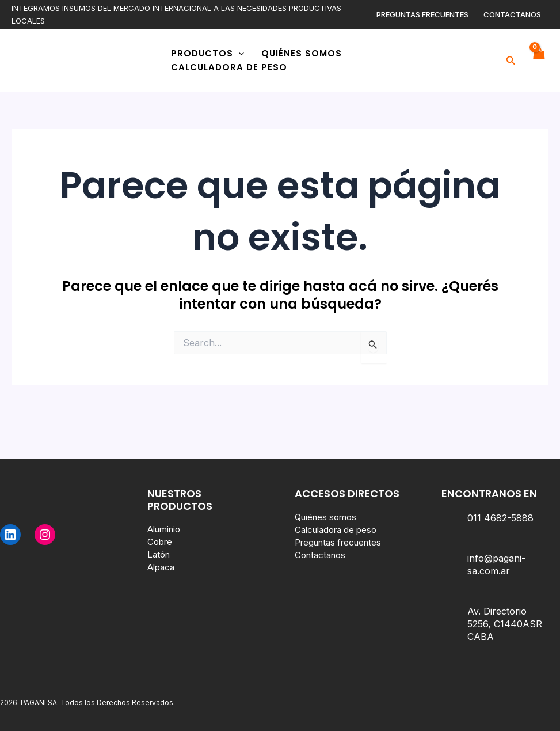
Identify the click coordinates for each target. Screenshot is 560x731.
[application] (239, 54)
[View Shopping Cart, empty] (538, 60)
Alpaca (161, 567)
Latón (159, 554)
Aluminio (164, 529)
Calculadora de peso (229, 67)
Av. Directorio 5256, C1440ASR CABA (505, 624)
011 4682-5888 (500, 518)
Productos (207, 54)
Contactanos (512, 14)
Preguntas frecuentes (422, 14)
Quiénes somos (302, 53)
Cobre (160, 542)
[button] (511, 61)
